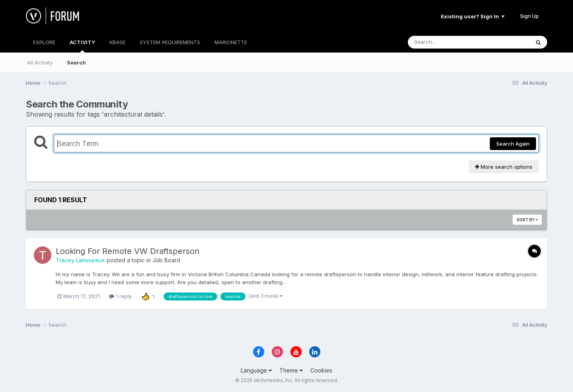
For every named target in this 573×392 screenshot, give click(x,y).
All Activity (40, 62)
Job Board (166, 260)
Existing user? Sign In (473, 16)
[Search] (447, 42)
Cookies (321, 370)
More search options (504, 167)
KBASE (117, 42)
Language (256, 370)
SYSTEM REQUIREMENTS (170, 42)
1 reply (120, 296)
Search (76, 62)
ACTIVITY (82, 46)
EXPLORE (44, 42)
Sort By (527, 220)
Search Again (513, 144)
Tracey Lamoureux (80, 260)
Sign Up (529, 16)
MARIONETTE (231, 42)
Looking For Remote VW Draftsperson (128, 251)
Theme (291, 370)
